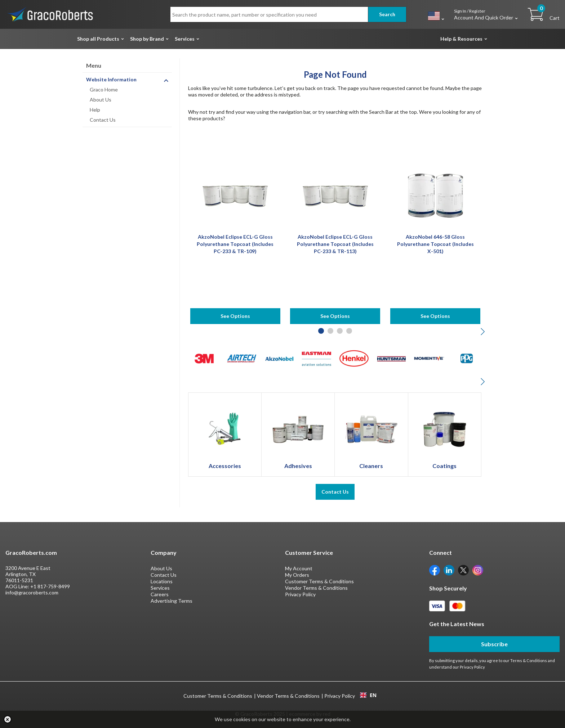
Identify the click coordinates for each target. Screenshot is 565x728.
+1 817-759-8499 (50, 586)
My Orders (297, 575)
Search (387, 14)
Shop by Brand (147, 39)
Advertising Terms (172, 601)
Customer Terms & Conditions (319, 581)
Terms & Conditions (529, 660)
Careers (160, 594)
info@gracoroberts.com (32, 592)
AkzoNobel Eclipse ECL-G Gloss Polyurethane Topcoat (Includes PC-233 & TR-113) (335, 244)
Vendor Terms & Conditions (316, 588)
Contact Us (103, 120)
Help (95, 110)
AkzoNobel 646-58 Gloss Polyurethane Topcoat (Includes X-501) (435, 244)
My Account (299, 568)
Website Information (111, 79)
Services (185, 39)
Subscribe (494, 644)
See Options (235, 316)
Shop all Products (98, 39)
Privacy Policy (300, 594)
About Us (101, 100)
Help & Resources (461, 39)
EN (368, 695)
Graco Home (104, 89)
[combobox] (368, 695)
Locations (162, 581)
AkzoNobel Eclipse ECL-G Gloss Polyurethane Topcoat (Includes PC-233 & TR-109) (235, 244)
